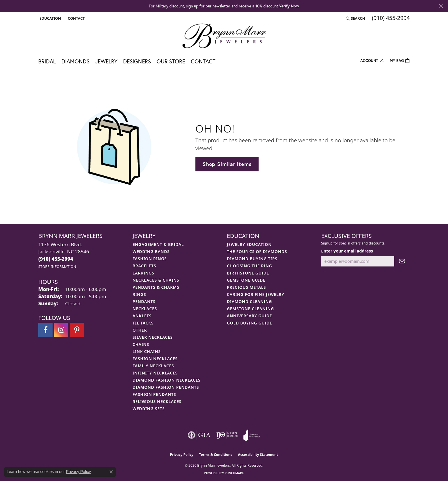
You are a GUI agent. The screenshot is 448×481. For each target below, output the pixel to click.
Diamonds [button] (75, 61)
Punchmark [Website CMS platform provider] (234, 473)
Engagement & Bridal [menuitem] (158, 244)
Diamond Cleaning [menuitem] (249, 301)
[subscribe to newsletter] (402, 261)
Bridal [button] (47, 61)
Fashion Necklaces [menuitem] (155, 359)
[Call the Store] (56, 259)
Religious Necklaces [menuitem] (157, 401)
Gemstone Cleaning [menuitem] (250, 309)
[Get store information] (57, 267)
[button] (50, 18)
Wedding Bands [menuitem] (151, 251)
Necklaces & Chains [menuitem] (156, 280)
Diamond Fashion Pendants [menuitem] (166, 387)
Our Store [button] (171, 61)
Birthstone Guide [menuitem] (248, 273)
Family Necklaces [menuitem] (153, 366)
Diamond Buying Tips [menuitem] (252, 259)
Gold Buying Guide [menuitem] (249, 323)
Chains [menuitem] (141, 344)
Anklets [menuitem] (142, 316)
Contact (203, 61)
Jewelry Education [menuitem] (249, 244)
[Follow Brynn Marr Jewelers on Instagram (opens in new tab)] (61, 330)
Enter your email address (347, 251)
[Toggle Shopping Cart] (400, 60)
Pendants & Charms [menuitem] (156, 287)
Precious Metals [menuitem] (246, 287)
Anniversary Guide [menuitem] (249, 316)
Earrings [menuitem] (143, 273)
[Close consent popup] (111, 472)
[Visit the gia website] (199, 435)
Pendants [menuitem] (144, 301)
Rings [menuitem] (139, 294)
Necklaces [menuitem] (145, 309)
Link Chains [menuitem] (147, 351)
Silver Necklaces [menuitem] (153, 337)
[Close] (441, 6)
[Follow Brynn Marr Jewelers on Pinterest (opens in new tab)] (77, 330)
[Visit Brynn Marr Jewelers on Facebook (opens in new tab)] (45, 330)
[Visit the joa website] (252, 435)
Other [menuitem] (140, 330)
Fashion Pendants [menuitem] (154, 394)
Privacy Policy (182, 455)
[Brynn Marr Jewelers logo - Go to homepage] (224, 36)
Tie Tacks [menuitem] (143, 323)
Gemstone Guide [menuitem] (246, 280)
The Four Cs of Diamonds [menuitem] (257, 251)
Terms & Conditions (216, 455)
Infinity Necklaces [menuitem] (155, 373)
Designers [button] (137, 61)
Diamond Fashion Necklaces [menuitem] (167, 380)
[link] (76, 18)
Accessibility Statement (258, 455)
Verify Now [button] (289, 6)
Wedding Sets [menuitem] (149, 409)
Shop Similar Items (227, 164)
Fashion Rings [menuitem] (150, 259)
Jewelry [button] (106, 61)
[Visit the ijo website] (227, 435)
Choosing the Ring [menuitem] (249, 266)
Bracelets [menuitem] (144, 266)
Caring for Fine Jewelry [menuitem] (256, 294)
